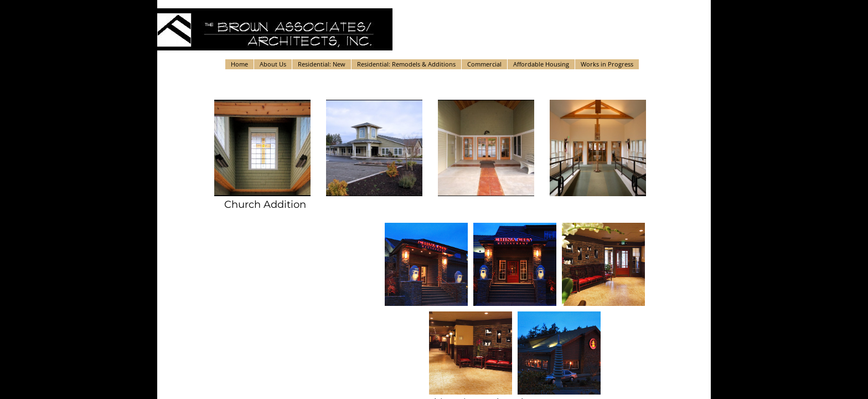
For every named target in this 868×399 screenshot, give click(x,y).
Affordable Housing (541, 64)
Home (239, 64)
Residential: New (322, 64)
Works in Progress (607, 64)
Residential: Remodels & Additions (406, 64)
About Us (273, 64)
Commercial (484, 64)
